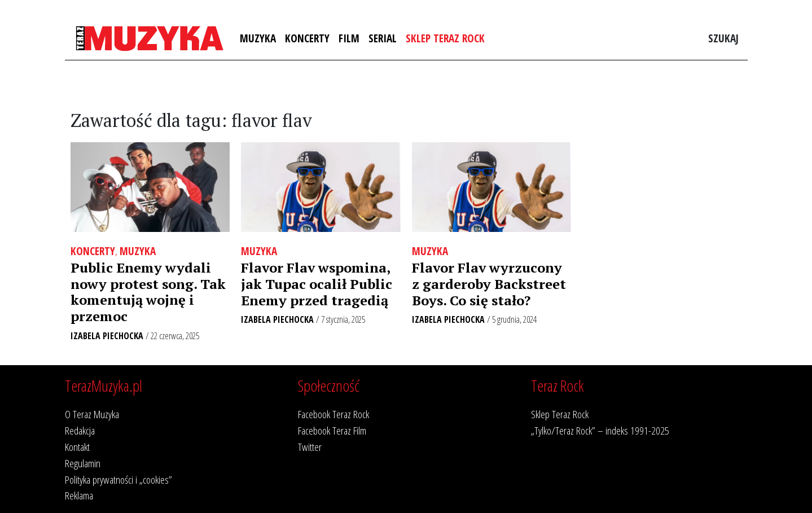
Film (349, 38)
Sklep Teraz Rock (445, 38)
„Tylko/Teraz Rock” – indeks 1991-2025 (600, 430)
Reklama (79, 495)
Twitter (310, 447)
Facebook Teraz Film (332, 430)
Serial (383, 38)
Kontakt (77, 447)
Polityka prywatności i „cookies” (118, 479)
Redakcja (80, 430)
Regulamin (83, 463)
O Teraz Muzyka (92, 414)
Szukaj (723, 38)
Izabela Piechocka (107, 336)
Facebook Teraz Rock (333, 414)
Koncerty (307, 38)
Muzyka (258, 38)
